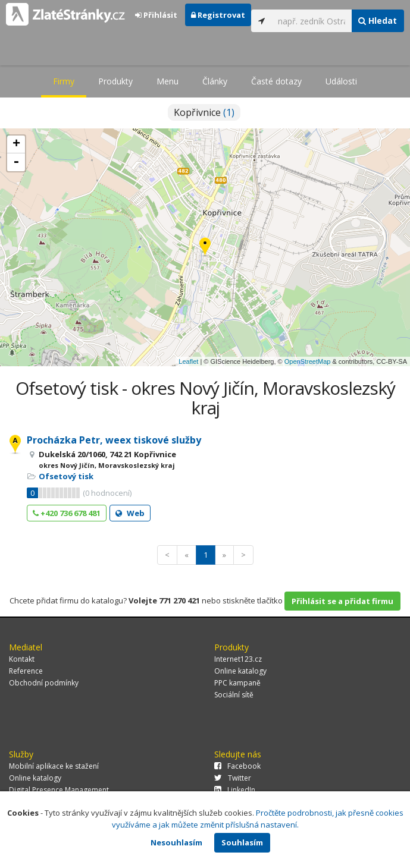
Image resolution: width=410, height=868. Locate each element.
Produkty (115, 81)
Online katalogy (240, 671)
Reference (26, 671)
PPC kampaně (237, 683)
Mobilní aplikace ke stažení (54, 766)
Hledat (378, 21)
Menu (168, 81)
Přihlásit (156, 15)
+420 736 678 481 (67, 513)
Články (215, 81)
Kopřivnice (204, 112)
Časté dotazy (276, 81)
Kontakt (22, 659)
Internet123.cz (238, 659)
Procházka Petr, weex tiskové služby (114, 440)
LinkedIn (235, 790)
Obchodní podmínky (44, 683)
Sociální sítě (234, 695)
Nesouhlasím (176, 842)
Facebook (237, 766)
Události (341, 81)
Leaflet (188, 361)
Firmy (64, 81)
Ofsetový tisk (66, 476)
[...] (312, 21)
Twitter (233, 778)
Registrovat (218, 15)
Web (130, 513)
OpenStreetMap (308, 361)
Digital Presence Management (59, 790)
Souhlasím (242, 842)
